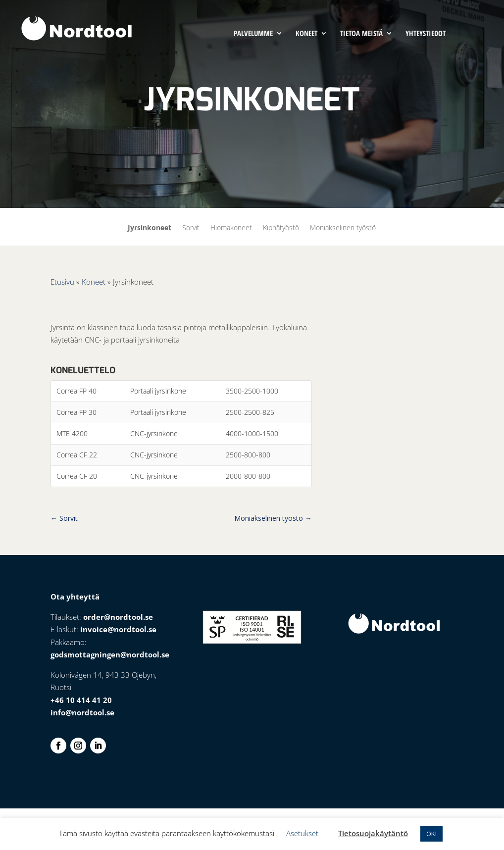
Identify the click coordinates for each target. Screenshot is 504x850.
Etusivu (62, 282)
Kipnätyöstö (281, 228)
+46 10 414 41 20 (81, 700)
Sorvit (191, 228)
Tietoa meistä (361, 34)
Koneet (306, 34)
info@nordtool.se (82, 712)
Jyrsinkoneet (150, 228)
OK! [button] (431, 834)
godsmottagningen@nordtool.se (110, 654)
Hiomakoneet (231, 228)
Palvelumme (253, 34)
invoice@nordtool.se (118, 629)
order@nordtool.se (118, 617)
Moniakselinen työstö (343, 228)
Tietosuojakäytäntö (373, 833)
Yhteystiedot (426, 34)
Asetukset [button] (302, 833)
